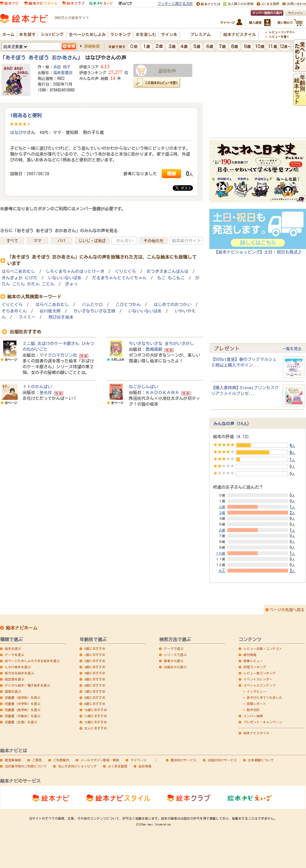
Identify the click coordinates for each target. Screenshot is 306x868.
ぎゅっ (71, 284)
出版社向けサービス (222, 760)
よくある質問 (118, 766)
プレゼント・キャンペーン (263, 722)
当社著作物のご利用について (26, 766)
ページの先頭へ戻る (287, 610)
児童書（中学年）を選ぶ (23, 704)
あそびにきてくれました (264, 698)
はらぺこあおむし (18, 271)
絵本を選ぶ (13, 649)
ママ (37, 241)
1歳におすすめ (95, 655)
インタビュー (256, 691)
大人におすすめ (96, 728)
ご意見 (37, 760)
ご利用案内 (61, 760)
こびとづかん (128, 305)
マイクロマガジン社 (58, 355)
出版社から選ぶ (175, 667)
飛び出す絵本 (61, 317)
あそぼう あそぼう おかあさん (41, 58)
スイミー (27, 317)
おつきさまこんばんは (167, 271)
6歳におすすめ (95, 685)
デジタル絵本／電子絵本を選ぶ (27, 685)
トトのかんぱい (37, 387)
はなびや (18, 132)
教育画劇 (154, 349)
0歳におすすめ (95, 649)
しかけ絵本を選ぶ (18, 667)
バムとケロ (92, 305)
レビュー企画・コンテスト (263, 649)
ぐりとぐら (125, 271)
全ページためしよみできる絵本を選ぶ (32, 661)
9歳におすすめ (95, 704)
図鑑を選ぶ (13, 691)
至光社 (46, 392)
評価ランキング (255, 667)
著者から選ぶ (174, 661)
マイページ (139, 760)
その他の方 (153, 241)
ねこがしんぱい (143, 387)
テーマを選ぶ (14, 655)
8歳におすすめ (95, 698)
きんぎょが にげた (19, 278)
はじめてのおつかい (172, 305)
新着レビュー (253, 661)
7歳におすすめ (95, 691)
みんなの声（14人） (232, 424)
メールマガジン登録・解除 (100, 760)
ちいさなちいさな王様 (94, 311)
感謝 (171, 174)
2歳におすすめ (95, 661)
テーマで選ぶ (174, 649)
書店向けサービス (184, 760)
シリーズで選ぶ (175, 655)
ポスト (183, 188)
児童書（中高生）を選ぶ (23, 716)
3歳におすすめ (95, 667)
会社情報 (145, 766)
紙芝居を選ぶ (14, 679)
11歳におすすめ (96, 716)
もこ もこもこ (171, 278)
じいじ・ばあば (92, 241)
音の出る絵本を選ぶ (19, 673)
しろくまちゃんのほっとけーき (75, 271)
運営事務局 (13, 760)
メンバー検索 (253, 716)
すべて (12, 241)
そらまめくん (14, 311)
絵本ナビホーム (22, 628)
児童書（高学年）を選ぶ (23, 710)
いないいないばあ (65, 278)
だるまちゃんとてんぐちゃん (119, 278)
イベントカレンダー (258, 679)
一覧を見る (292, 349)
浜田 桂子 (62, 67)
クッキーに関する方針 (175, 3)
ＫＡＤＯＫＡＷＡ (162, 392)
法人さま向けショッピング (77, 766)
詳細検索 (92, 46)
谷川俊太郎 (50, 311)
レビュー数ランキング (260, 673)
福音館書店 (63, 72)
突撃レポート (256, 704)
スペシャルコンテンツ (260, 685)
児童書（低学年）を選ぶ (23, 698)
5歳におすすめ (95, 679)
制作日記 (253, 710)
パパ (62, 241)
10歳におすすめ (96, 710)
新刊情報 (250, 655)
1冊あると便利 (26, 115)
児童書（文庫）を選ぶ (21, 722)
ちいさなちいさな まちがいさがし (161, 343)
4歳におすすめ (95, 673)
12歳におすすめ (96, 722)
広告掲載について (261, 760)
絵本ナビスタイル (256, 733)
